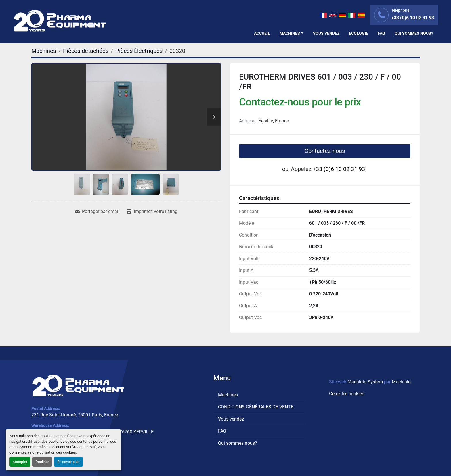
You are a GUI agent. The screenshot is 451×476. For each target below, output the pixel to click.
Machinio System (365, 382)
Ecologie (359, 33)
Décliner (42, 462)
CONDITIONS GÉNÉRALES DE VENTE (256, 407)
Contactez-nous (325, 151)
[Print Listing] (152, 212)
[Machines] (44, 51)
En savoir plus (68, 462)
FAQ (381, 33)
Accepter (20, 462)
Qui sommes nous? (414, 33)
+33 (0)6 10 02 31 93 (413, 18)
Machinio (401, 382)
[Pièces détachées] (86, 51)
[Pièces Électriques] (139, 51)
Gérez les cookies (347, 394)
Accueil (262, 33)
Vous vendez (326, 33)
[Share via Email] (97, 212)
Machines (290, 33)
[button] (292, 33)
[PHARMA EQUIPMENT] (78, 385)
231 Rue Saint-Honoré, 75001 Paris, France (75, 415)
